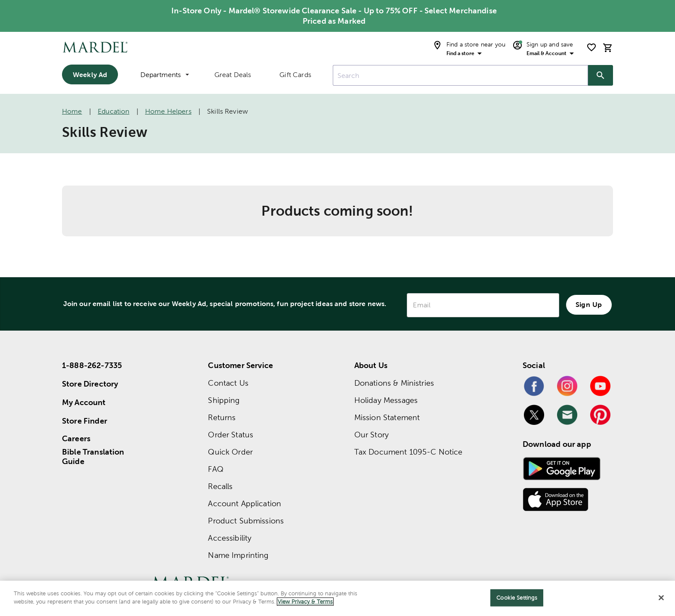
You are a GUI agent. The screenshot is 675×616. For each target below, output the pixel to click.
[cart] (608, 48)
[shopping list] (591, 47)
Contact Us (228, 383)
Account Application (245, 503)
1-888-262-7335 (92, 365)
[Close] (661, 597)
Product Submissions (246, 521)
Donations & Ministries (394, 383)
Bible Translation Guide (93, 457)
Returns (222, 417)
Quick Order (230, 452)
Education (113, 111)
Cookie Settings (517, 598)
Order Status (231, 435)
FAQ (215, 469)
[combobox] (460, 75)
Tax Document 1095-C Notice (409, 452)
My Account (84, 402)
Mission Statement (387, 417)
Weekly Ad (90, 74)
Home (72, 111)
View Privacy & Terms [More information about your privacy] (305, 602)
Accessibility (230, 538)
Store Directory (90, 384)
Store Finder (85, 421)
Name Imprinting (238, 555)
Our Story (372, 435)
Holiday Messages (386, 400)
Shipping (224, 400)
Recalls (220, 486)
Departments (165, 75)
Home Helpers (168, 111)
